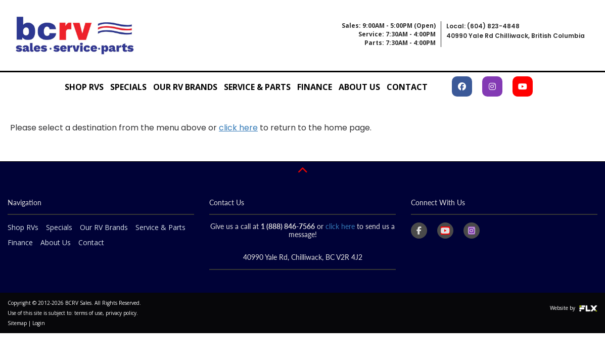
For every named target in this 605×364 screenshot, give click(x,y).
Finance (315, 87)
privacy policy (121, 313)
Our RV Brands (185, 87)
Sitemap (17, 323)
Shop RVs (84, 87)
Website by (574, 308)
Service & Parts (257, 87)
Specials (128, 87)
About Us (359, 87)
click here (238, 128)
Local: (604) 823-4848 (483, 26)
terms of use (88, 313)
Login (39, 323)
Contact (407, 87)
